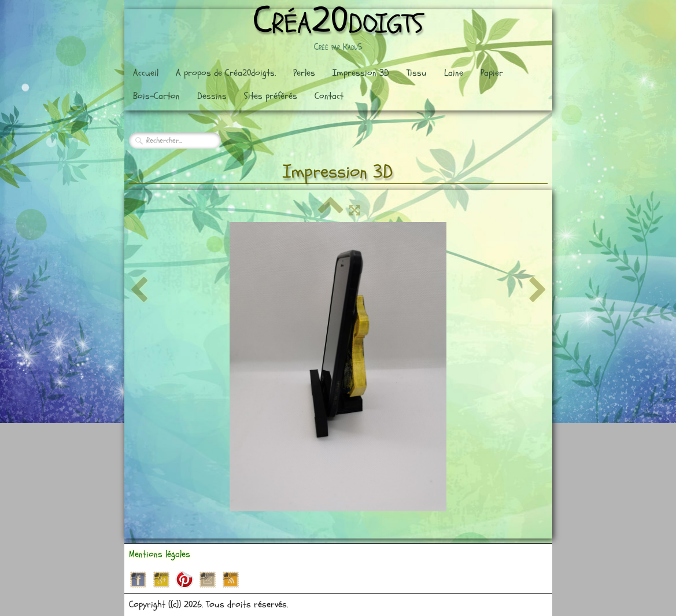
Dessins (212, 96)
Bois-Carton (156, 96)
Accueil (146, 73)
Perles (304, 73)
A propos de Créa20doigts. (226, 73)
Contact (329, 96)
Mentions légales (160, 554)
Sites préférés (271, 96)
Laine (454, 73)
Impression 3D (361, 73)
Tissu (417, 73)
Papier (492, 73)
